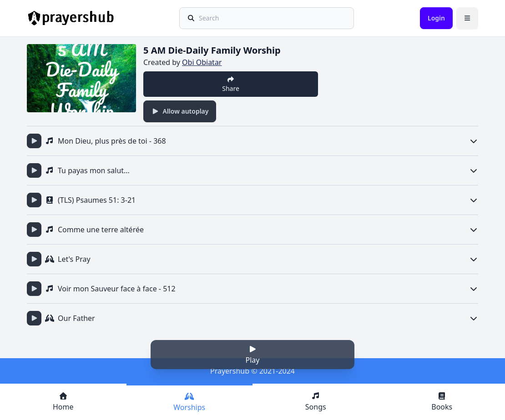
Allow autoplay (180, 111)
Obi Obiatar (202, 62)
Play (253, 355)
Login (436, 18)
